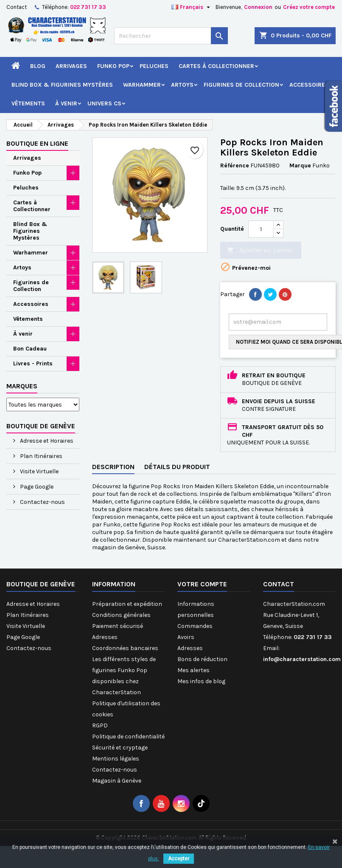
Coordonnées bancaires (125, 648)
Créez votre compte (309, 7)
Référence (235, 165)
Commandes (195, 626)
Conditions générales (121, 615)
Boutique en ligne (37, 143)
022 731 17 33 (88, 7)
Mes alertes (193, 670)
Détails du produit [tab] (177, 467)
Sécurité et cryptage (120, 748)
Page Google (36, 487)
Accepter (179, 859)
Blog (38, 66)
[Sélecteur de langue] (192, 7)
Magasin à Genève (117, 781)
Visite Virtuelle (39, 471)
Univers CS (104, 103)
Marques (22, 386)
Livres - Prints (33, 363)
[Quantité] (261, 229)
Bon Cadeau (30, 349)
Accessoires (309, 85)
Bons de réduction (202, 659)
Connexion (258, 7)
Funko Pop (113, 66)
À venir (66, 103)
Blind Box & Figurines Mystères (62, 85)
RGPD (100, 725)
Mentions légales (116, 759)
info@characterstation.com (302, 659)
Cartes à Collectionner (216, 66)
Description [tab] (113, 467)
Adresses (105, 637)
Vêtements (28, 103)
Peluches (154, 66)
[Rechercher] (171, 36)
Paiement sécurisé (118, 626)
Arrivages (71, 66)
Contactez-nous (42, 502)
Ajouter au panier (259, 250)
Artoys (182, 85)
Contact (17, 7)
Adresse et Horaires (46, 441)
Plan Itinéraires (41, 456)
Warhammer (142, 85)
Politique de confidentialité (128, 737)
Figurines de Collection (241, 85)
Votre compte (202, 584)
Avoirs (186, 637)
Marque (300, 165)
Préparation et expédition (127, 604)
